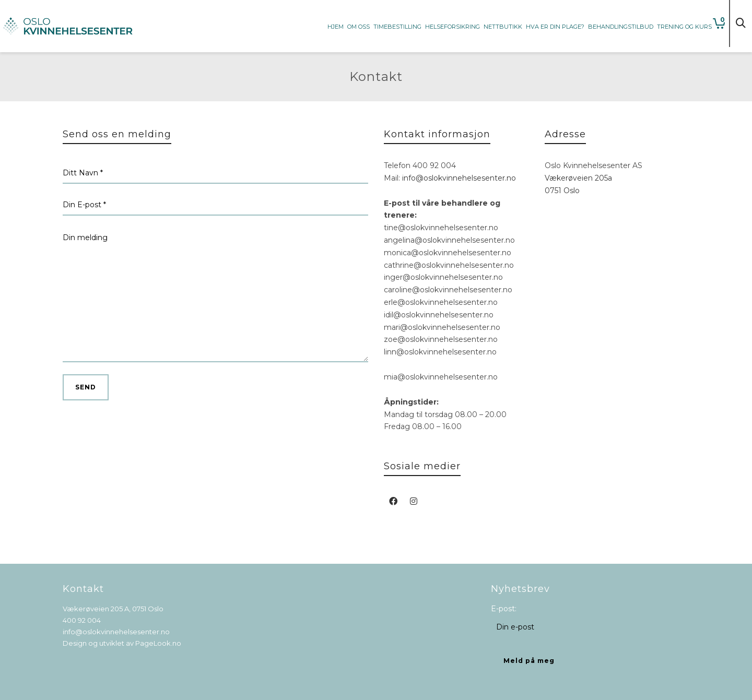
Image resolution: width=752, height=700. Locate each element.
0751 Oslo (562, 191)
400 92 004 (82, 620)
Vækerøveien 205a (578, 178)
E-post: (504, 609)
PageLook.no (158, 643)
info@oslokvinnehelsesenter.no (459, 178)
